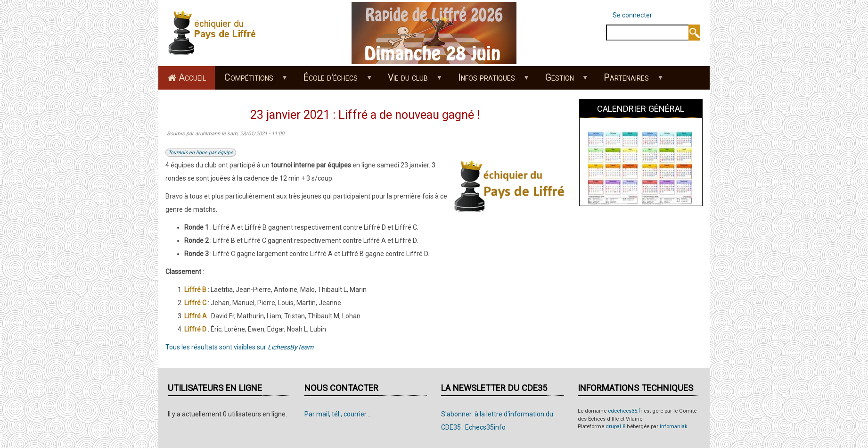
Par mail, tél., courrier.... (338, 414)
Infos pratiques (489, 81)
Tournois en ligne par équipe (201, 153)
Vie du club (410, 81)
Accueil (192, 78)
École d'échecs (333, 81)
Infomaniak (674, 427)
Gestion (562, 81)
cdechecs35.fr (625, 411)
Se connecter (632, 15)
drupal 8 (615, 427)
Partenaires (629, 81)
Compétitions (251, 81)
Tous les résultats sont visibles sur (239, 347)
